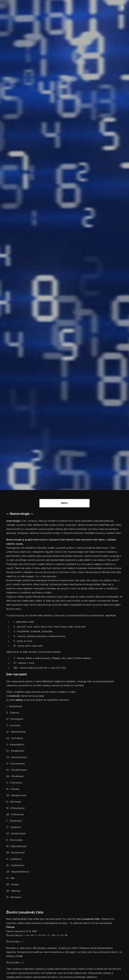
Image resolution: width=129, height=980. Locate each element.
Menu (123, 7)
